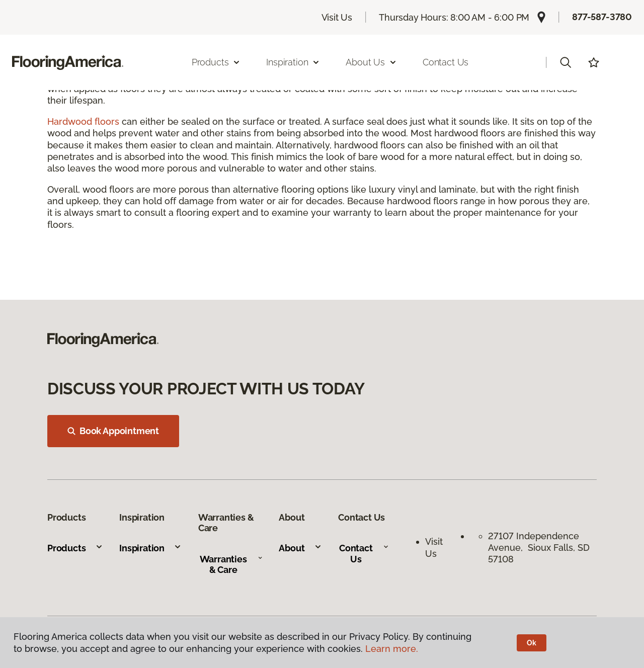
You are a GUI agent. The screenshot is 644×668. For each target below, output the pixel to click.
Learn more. (392, 649)
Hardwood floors (83, 121)
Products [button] (216, 62)
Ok (532, 643)
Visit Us (337, 17)
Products (75, 548)
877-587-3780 (602, 17)
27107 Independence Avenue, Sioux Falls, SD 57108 (539, 548)
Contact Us (446, 62)
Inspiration (150, 548)
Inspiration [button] (293, 62)
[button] (566, 62)
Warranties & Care (231, 565)
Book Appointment (113, 431)
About (300, 548)
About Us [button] (371, 62)
